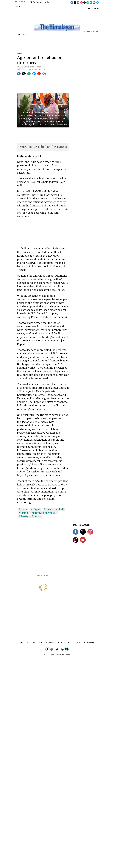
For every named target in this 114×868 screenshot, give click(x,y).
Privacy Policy (37, 643)
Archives (68, 643)
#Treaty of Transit (30, 516)
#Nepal (35, 509)
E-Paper (95, 31)
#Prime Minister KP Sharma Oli (38, 513)
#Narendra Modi (54, 509)
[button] (23, 35)
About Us (24, 643)
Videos (87, 31)
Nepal (20, 54)
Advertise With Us (54, 643)
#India (23, 509)
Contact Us (80, 643)
